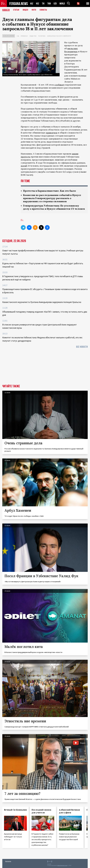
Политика (42, 36)
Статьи (16, 10)
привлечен (52, 133)
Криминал (24, 36)
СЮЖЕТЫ (43, 10)
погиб (24, 166)
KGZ (38, 4)
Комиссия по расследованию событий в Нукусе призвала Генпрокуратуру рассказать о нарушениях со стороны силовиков (52, 198)
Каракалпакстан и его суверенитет (59, 36)
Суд (18, 36)
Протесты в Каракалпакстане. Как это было (50, 191)
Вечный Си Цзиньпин (15, 810)
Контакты (8, 861)
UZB (55, 4)
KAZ (32, 4)
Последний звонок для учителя (41, 811)
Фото (34, 10)
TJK (43, 4)
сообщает (59, 85)
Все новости (82, 347)
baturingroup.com (62, 866)
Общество (33, 36)
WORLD (62, 4)
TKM (49, 4)
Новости (6, 10)
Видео (25, 10)
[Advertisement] (45, 367)
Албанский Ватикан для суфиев (69, 811)
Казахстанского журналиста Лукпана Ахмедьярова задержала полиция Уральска (42, 302)
